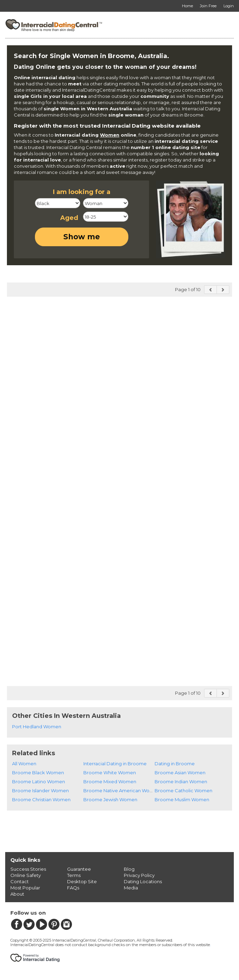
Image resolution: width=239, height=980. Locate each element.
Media (131, 888)
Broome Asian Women (180, 773)
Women (110, 135)
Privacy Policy (139, 875)
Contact (20, 881)
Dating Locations (143, 881)
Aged (69, 218)
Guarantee (79, 869)
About (17, 894)
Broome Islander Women (40, 791)
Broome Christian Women (41, 799)
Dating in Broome (175, 764)
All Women (24, 764)
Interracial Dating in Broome (115, 764)
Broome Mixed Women (110, 782)
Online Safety (26, 875)
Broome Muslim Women (182, 799)
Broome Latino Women (39, 782)
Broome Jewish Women (110, 799)
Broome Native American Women (122, 791)
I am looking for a (82, 192)
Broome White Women (110, 773)
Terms (74, 875)
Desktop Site (82, 881)
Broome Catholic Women (183, 791)
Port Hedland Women (37, 727)
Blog (129, 869)
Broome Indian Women (181, 782)
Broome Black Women (38, 773)
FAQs (73, 888)
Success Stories (28, 869)
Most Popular (25, 888)
